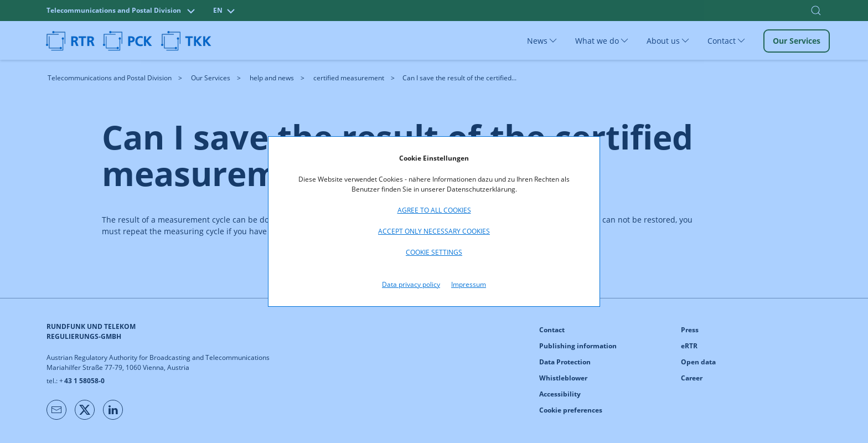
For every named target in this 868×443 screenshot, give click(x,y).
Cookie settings (434, 252)
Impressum (469, 284)
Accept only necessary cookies (434, 231)
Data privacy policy (411, 284)
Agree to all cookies (434, 210)
